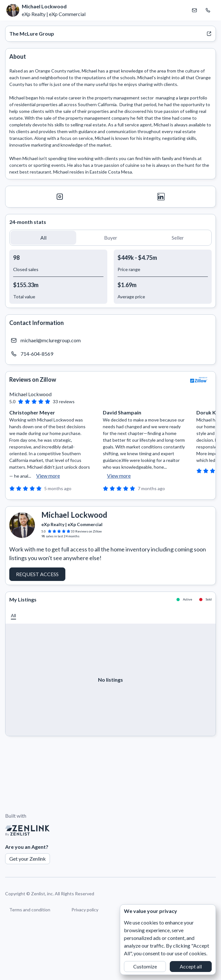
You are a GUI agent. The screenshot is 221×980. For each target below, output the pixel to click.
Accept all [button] (191, 966)
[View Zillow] (199, 380)
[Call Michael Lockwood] (208, 10)
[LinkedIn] (161, 197)
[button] (43, 238)
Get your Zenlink (28, 859)
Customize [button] (145, 966)
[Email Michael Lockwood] (194, 10)
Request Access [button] (37, 574)
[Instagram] (60, 197)
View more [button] (48, 476)
